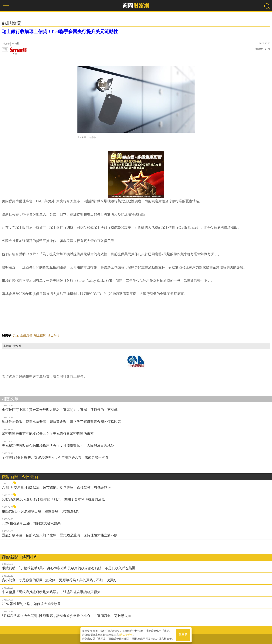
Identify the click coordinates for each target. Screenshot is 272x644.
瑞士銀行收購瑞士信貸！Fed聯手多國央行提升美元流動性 (60, 32)
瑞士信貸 (40, 335)
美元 (16, 335)
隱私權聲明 (126, 635)
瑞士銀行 (53, 335)
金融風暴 (26, 335)
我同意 (183, 635)
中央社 (18, 51)
